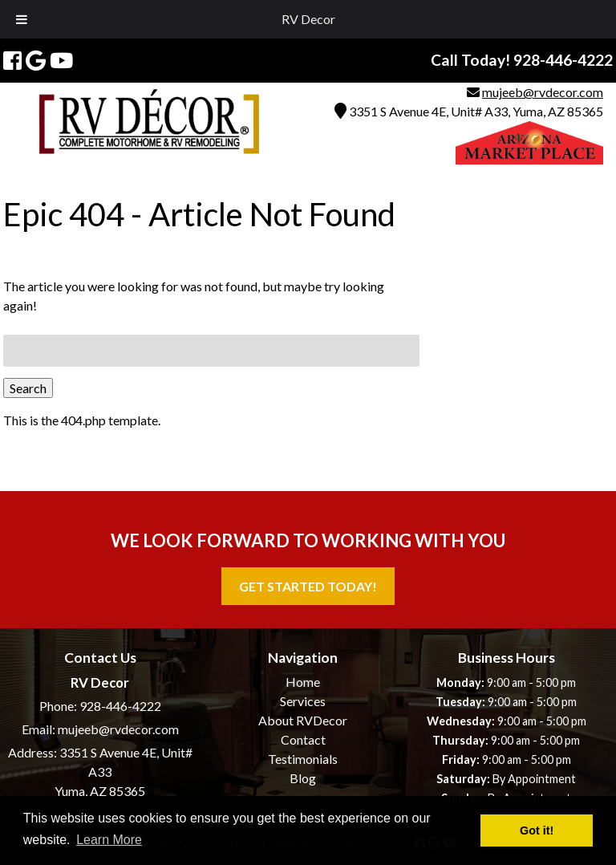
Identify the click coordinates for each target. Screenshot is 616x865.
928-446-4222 (120, 706)
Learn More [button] (109, 840)
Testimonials (303, 759)
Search (28, 388)
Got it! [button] (537, 830)
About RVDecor (303, 720)
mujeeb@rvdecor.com (543, 92)
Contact (303, 739)
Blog (303, 778)
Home (303, 682)
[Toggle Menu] (22, 19)
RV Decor (308, 19)
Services (303, 701)
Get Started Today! (308, 586)
